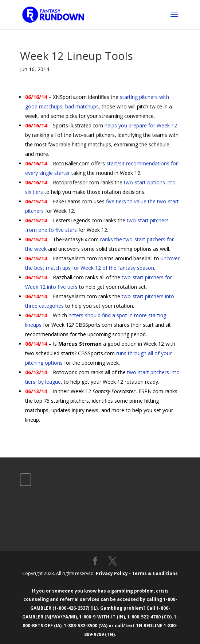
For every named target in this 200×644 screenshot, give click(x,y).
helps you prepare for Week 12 (141, 125)
